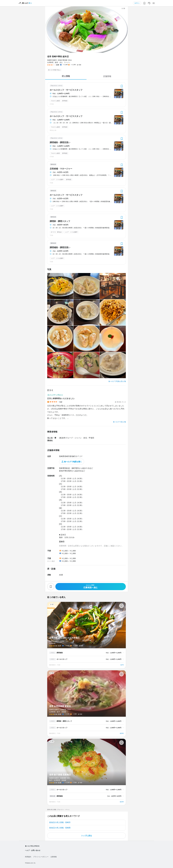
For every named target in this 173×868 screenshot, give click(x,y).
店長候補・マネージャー (61, 169)
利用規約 (28, 857)
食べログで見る (118, 422)
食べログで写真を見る (116, 381)
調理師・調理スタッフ (60, 221)
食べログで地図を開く (73, 462)
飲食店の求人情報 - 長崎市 (60, 822)
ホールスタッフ (62, 659)
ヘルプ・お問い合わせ (33, 850)
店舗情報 (107, 76)
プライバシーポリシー (41, 857)
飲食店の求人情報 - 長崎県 (60, 828)
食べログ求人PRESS (32, 846)
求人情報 (66, 76)
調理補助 (60, 653)
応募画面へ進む (91, 587)
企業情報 (54, 857)
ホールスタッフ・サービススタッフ (66, 90)
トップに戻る (86, 836)
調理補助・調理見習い (60, 142)
